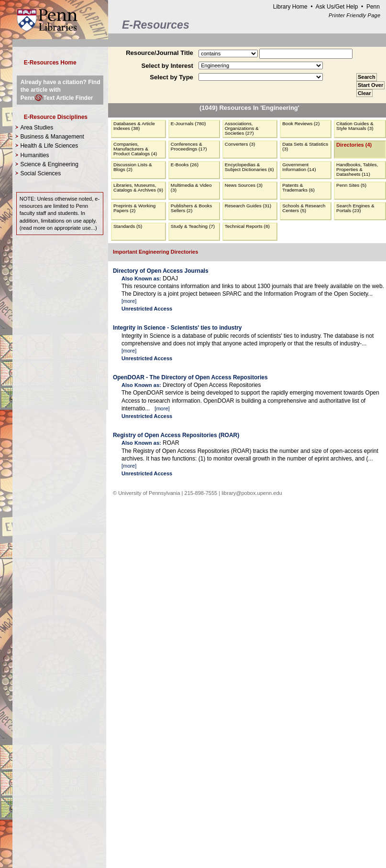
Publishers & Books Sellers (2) (191, 208)
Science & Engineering (49, 164)
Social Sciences (40, 173)
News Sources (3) (244, 185)
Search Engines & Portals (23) (355, 208)
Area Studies (37, 128)
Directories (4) (354, 145)
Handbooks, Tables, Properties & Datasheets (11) (357, 169)
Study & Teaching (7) (193, 226)
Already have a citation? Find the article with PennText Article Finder (61, 90)
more (129, 301)
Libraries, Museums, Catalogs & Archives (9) (138, 188)
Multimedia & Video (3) (191, 188)
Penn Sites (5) (351, 185)
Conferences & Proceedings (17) (189, 146)
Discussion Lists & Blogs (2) (133, 167)
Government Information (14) (299, 167)
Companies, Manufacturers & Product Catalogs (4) (135, 149)
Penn (373, 7)
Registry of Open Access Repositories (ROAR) (176, 435)
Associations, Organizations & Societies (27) (242, 128)
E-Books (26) (185, 165)
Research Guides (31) (248, 206)
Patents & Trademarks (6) (298, 188)
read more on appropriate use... (58, 228)
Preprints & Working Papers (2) (134, 208)
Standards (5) (128, 226)
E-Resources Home (50, 63)
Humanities (34, 155)
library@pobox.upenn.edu (252, 493)
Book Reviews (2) (301, 123)
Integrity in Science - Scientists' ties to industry (177, 328)
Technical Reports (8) (247, 226)
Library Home (290, 7)
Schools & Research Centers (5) (304, 208)
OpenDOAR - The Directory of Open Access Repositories (190, 377)
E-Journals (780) (188, 123)
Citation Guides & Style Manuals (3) (355, 126)
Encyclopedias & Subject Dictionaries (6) (249, 167)
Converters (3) (240, 144)
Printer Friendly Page (354, 15)
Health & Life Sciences (49, 146)
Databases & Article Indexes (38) (134, 126)
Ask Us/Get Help (337, 7)
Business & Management (52, 137)
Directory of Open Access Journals (161, 271)
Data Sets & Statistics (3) (305, 146)
